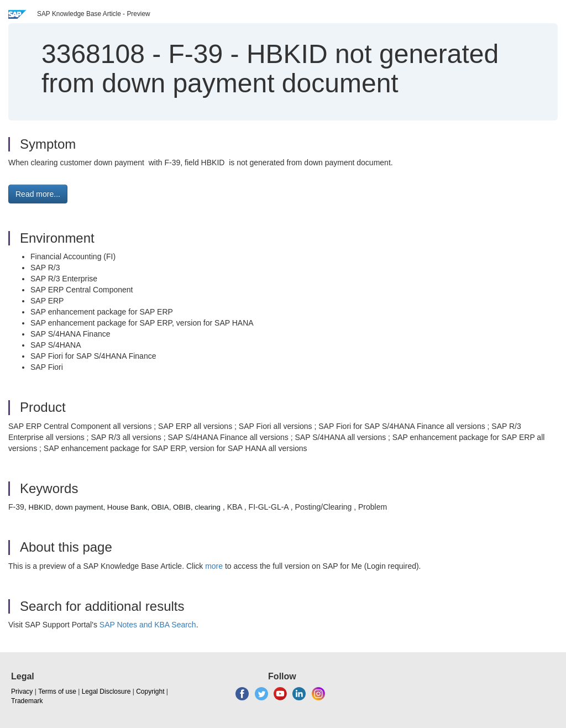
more (214, 566)
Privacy (22, 692)
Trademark (27, 701)
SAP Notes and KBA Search (148, 625)
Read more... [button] (38, 194)
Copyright (150, 692)
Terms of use (57, 692)
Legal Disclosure (106, 692)
